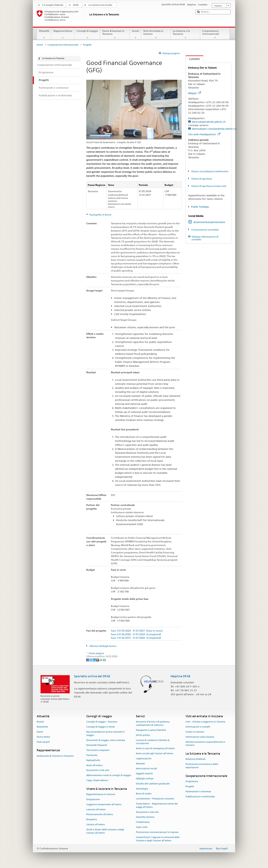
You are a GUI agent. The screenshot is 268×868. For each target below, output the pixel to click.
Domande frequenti (97, 745)
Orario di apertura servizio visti (209, 186)
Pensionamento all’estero (100, 815)
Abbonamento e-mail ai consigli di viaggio (109, 775)
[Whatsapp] (101, 660)
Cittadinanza (143, 822)
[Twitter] (91, 660)
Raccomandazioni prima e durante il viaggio (105, 733)
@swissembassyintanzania (209, 222)
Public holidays (200, 207)
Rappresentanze (63, 34)
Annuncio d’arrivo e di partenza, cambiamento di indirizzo (153, 724)
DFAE (76, 5)
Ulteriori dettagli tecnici (103, 646)
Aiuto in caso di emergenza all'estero (155, 748)
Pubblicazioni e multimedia (200, 797)
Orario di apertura (201, 179)
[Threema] (98, 660)
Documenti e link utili (98, 770)
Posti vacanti (43, 742)
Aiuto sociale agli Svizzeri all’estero (155, 753)
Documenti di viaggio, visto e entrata (106, 740)
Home (40, 45)
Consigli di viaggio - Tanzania (102, 722)
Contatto (193, 59)
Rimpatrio (92, 819)
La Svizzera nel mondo (100, 5)
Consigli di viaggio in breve (101, 727)
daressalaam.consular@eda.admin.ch (214, 129)
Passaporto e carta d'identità (151, 730)
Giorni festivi (43, 737)
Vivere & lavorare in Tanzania (115, 34)
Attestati (140, 764)
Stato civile (142, 827)
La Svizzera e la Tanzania (185, 34)
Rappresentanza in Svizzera (101, 794)
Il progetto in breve (100, 215)
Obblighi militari (145, 779)
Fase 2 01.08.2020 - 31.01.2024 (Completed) (136, 634)
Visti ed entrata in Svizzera (156, 34)
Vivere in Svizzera (195, 732)
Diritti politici (143, 735)
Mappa (195, 93)
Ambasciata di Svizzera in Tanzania (55, 756)
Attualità (44, 34)
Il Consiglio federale (53, 5)
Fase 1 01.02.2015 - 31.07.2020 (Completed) (136, 638)
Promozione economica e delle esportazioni (202, 766)
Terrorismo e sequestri (98, 750)
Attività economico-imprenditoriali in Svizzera (205, 744)
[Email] (104, 660)
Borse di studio (144, 794)
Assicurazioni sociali (146, 769)
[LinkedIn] (95, 660)
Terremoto (92, 755)
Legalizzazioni (144, 758)
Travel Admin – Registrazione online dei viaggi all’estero (157, 805)
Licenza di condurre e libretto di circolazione (153, 742)
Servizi (135, 34)
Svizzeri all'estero (96, 824)
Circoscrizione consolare (205, 230)
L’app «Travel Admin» (97, 780)
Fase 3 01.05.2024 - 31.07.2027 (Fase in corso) (137, 631)
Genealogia (142, 789)
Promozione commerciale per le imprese (157, 832)
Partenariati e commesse (198, 791)
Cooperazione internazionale (215, 34)
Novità (40, 722)
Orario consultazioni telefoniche (210, 171)
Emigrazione (93, 799)
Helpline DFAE (180, 676)
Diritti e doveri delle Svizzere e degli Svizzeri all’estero (105, 831)
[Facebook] (88, 660)
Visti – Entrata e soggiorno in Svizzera (205, 722)
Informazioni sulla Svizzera (200, 737)
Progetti (190, 786)
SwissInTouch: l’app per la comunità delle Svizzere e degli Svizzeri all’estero (158, 839)
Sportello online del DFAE (92, 676)
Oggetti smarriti (144, 774)
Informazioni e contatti (198, 727)
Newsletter (42, 727)
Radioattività (93, 760)
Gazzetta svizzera (145, 817)
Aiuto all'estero (94, 765)
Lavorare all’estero (96, 809)
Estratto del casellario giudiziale (153, 784)
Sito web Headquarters (204, 134)
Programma (192, 781)
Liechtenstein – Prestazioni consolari (155, 799)
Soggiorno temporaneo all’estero (104, 804)
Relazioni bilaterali (196, 759)
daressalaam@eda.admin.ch (209, 122)
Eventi (40, 732)
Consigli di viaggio (87, 34)
